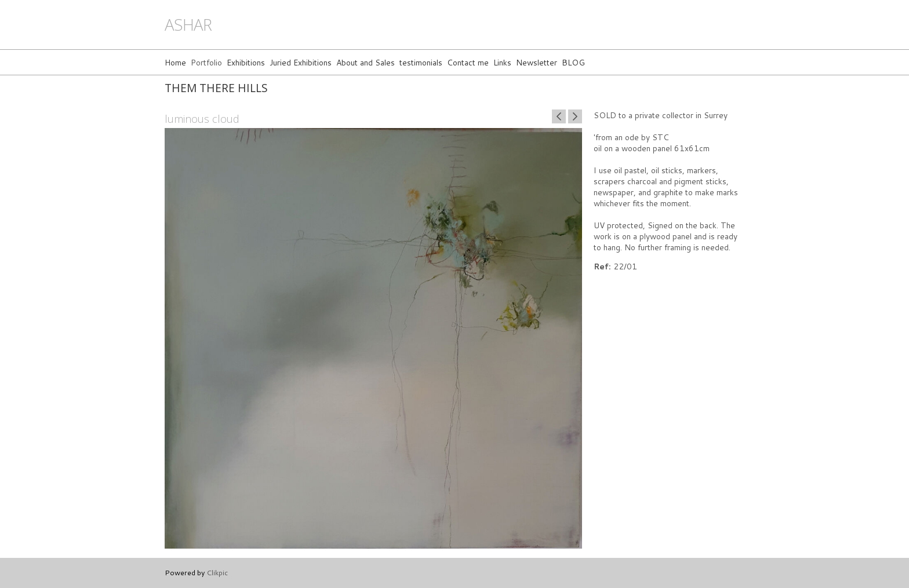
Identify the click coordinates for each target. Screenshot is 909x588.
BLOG (573, 62)
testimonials (421, 62)
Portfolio (206, 62)
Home (175, 62)
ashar (188, 25)
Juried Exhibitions (301, 62)
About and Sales (366, 62)
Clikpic (217, 572)
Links (502, 62)
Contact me (468, 62)
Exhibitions (246, 62)
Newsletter (537, 62)
